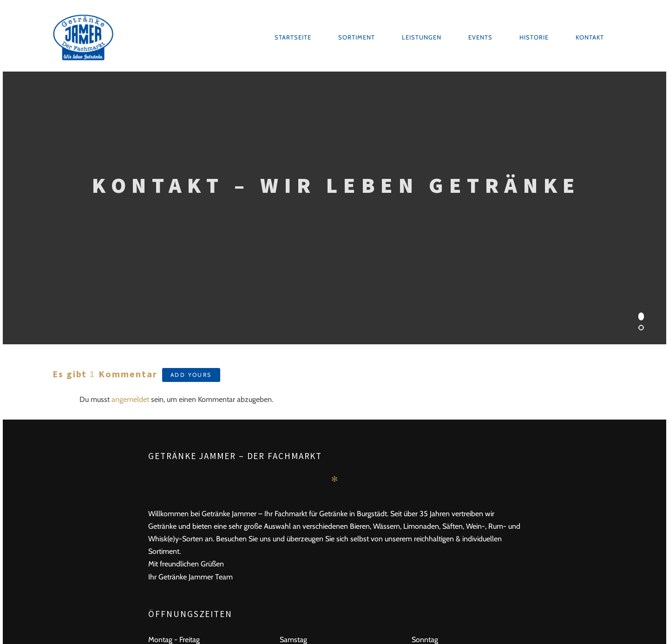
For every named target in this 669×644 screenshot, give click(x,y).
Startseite (293, 37)
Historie (534, 37)
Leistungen (422, 37)
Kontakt (590, 37)
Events (480, 37)
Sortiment (357, 37)
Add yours (191, 375)
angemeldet (130, 399)
